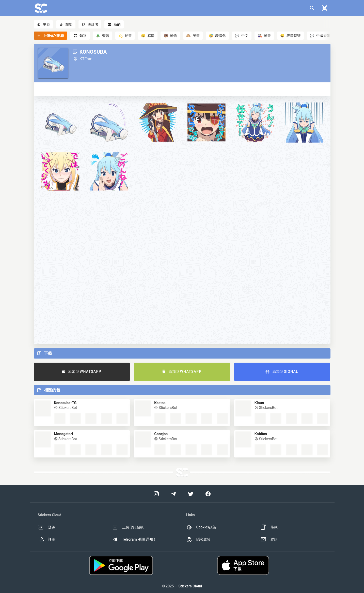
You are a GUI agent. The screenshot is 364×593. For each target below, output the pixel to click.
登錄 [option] (46, 527)
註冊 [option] (46, 539)
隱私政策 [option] (198, 539)
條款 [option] (269, 527)
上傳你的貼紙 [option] (128, 527)
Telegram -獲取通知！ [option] (134, 539)
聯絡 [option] (269, 539)
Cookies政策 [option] (201, 527)
